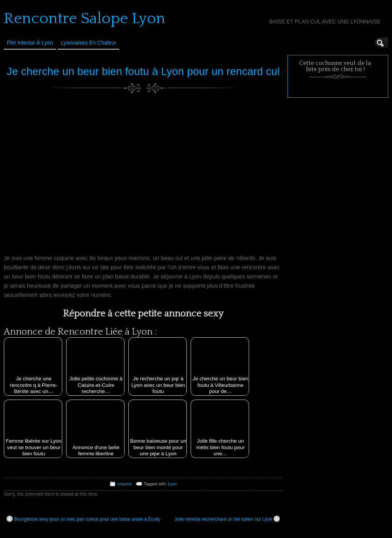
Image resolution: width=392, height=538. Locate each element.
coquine (125, 484)
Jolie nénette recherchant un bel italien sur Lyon (227, 519)
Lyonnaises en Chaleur (88, 43)
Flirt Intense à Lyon (30, 43)
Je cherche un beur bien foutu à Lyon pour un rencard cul (143, 71)
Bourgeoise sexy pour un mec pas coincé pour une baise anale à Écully (83, 519)
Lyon (172, 484)
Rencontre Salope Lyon (85, 18)
